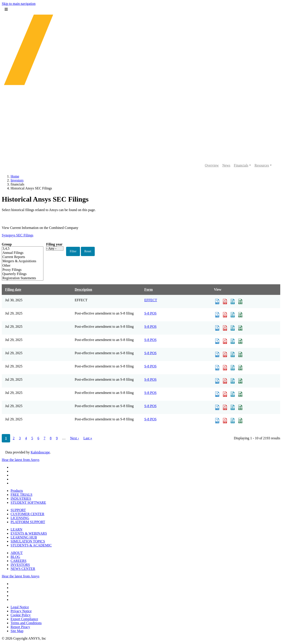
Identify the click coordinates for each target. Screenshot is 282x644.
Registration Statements (19, 278)
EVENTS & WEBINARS (29, 533)
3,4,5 (19, 249)
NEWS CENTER (23, 569)
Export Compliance (24, 619)
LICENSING (20, 518)
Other (19, 266)
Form (148, 289)
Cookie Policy (21, 615)
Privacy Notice (21, 611)
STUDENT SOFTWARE (28, 503)
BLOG (15, 557)
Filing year (54, 244)
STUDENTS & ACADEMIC (31, 545)
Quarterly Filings (19, 274)
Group (7, 244)
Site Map (17, 631)
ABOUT (17, 553)
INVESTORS (20, 565)
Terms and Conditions (26, 623)
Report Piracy (20, 627)
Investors (17, 180)
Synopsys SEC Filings (18, 235)
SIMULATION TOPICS (28, 541)
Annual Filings (19, 253)
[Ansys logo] (141, 154)
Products (17, 491)
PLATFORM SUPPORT (28, 522)
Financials (241, 165)
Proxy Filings (19, 270)
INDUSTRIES (21, 499)
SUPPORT (18, 510)
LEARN (16, 529)
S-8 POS (150, 313)
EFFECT (151, 300)
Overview (212, 165)
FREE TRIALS (21, 495)
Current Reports (19, 257)
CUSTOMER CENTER (27, 514)
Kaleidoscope (40, 452)
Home (15, 176)
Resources (262, 165)
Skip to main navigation (19, 4)
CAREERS (19, 561)
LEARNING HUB (24, 537)
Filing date (13, 289)
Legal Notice (20, 607)
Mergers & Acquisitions (19, 261)
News (226, 165)
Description (83, 289)
